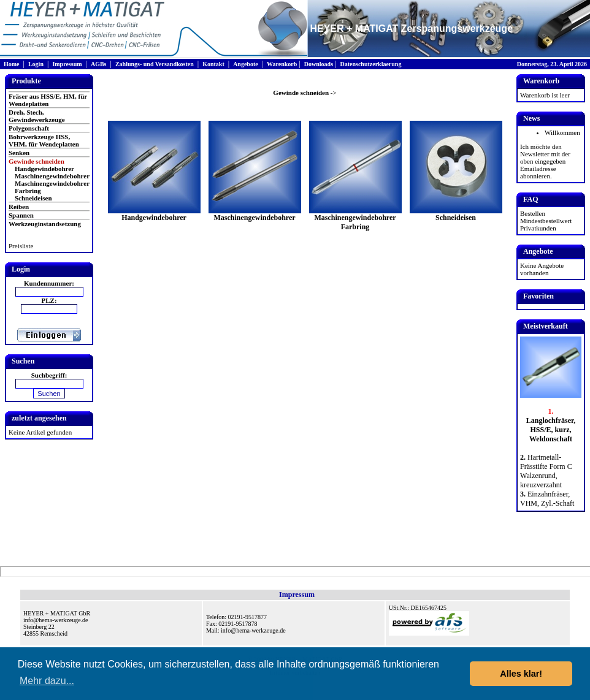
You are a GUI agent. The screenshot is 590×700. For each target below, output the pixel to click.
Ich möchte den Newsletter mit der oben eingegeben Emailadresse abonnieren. (545, 161)
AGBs (99, 64)
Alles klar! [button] (521, 674)
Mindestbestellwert (546, 221)
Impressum (67, 64)
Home (12, 64)
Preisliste (21, 246)
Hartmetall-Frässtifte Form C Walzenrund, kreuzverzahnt (546, 471)
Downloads (319, 64)
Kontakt (213, 64)
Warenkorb (282, 64)
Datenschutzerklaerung (370, 64)
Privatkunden (538, 228)
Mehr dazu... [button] (47, 681)
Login (36, 64)
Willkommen (562, 132)
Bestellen (533, 213)
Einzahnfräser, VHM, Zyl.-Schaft (547, 499)
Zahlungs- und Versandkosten (155, 64)
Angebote (246, 64)
